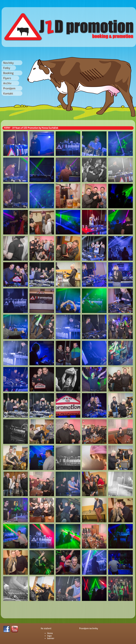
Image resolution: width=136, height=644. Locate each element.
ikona (50, 633)
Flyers (7, 78)
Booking (8, 73)
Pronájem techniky (89, 628)
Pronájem (9, 88)
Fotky (7, 68)
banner (51, 638)
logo (49, 636)
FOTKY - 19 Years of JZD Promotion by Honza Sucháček (31, 128)
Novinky (8, 63)
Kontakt (8, 93)
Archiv (7, 83)
